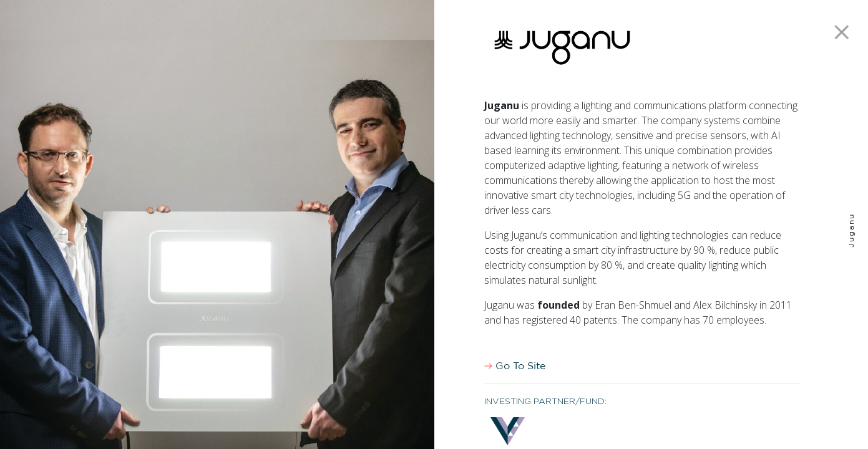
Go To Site (515, 366)
